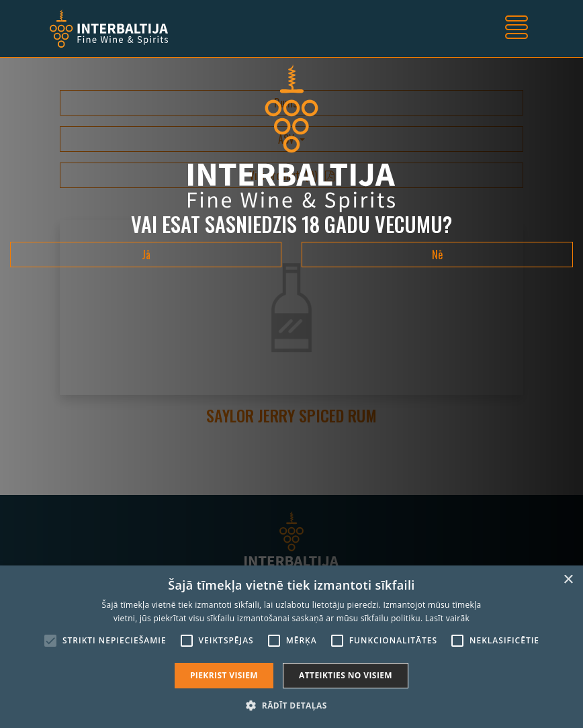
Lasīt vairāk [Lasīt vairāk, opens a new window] (447, 618)
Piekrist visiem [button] (224, 675)
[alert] (291, 647)
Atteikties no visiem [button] (346, 675)
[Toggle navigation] (517, 29)
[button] (291, 705)
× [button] (568, 580)
